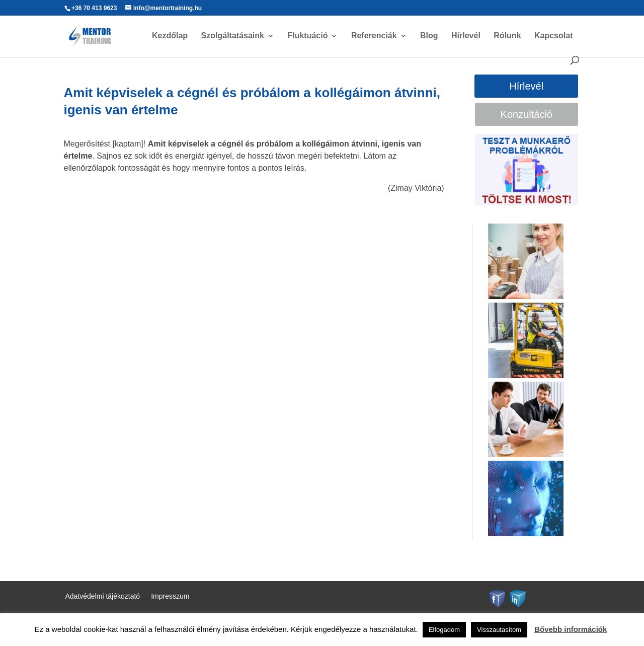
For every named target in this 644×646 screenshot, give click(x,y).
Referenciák (374, 36)
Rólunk (507, 36)
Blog (429, 36)
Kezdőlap (170, 36)
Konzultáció (527, 114)
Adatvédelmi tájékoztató (103, 596)
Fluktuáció (307, 36)
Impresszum (170, 596)
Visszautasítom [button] (499, 630)
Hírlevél (466, 36)
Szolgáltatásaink (233, 36)
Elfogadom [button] (444, 630)
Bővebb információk (571, 629)
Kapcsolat (553, 36)
